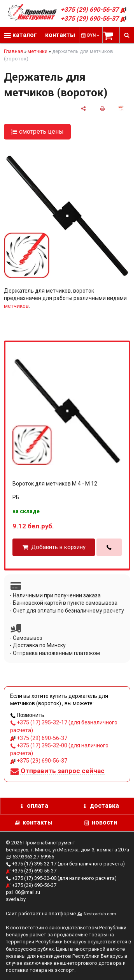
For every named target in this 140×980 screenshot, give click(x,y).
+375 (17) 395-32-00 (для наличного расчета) (61, 878)
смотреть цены (41, 132)
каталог (20, 35)
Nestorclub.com (100, 914)
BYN (94, 35)
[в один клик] (109, 547)
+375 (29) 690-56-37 (94, 10)
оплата (38, 806)
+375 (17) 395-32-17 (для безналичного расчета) (65, 864)
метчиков (16, 306)
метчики (38, 51)
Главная (13, 51)
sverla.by (16, 899)
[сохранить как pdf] (121, 108)
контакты (60, 35)
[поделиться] (83, 108)
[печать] (102, 108)
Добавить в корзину (58, 547)
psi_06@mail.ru (23, 892)
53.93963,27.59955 (33, 857)
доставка (104, 806)
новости (104, 822)
